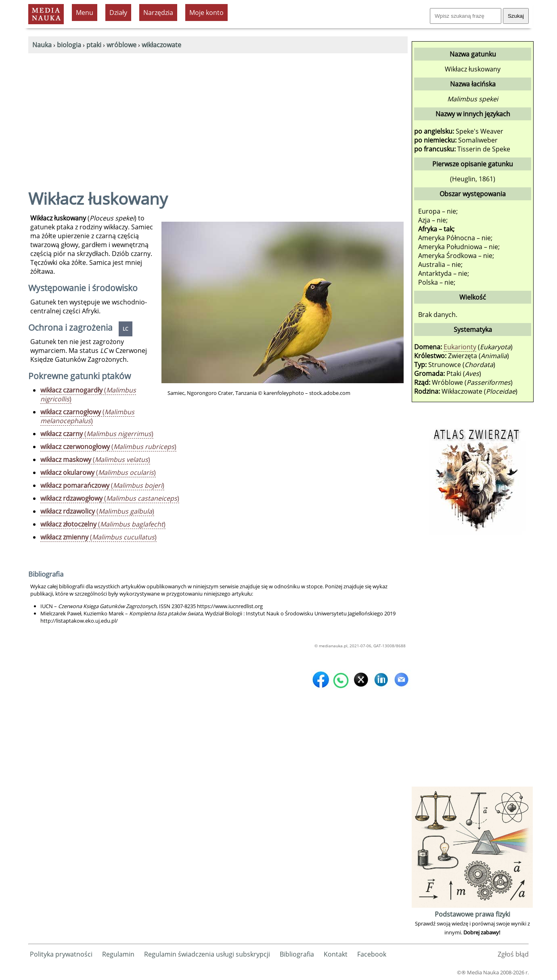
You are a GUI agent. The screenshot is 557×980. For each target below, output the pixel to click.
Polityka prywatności (61, 954)
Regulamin (118, 954)
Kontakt (336, 954)
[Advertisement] (218, 114)
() (88, 395)
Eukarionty (460, 347)
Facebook (372, 954)
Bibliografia (297, 954)
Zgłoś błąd (513, 954)
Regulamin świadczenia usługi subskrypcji (207, 954)
